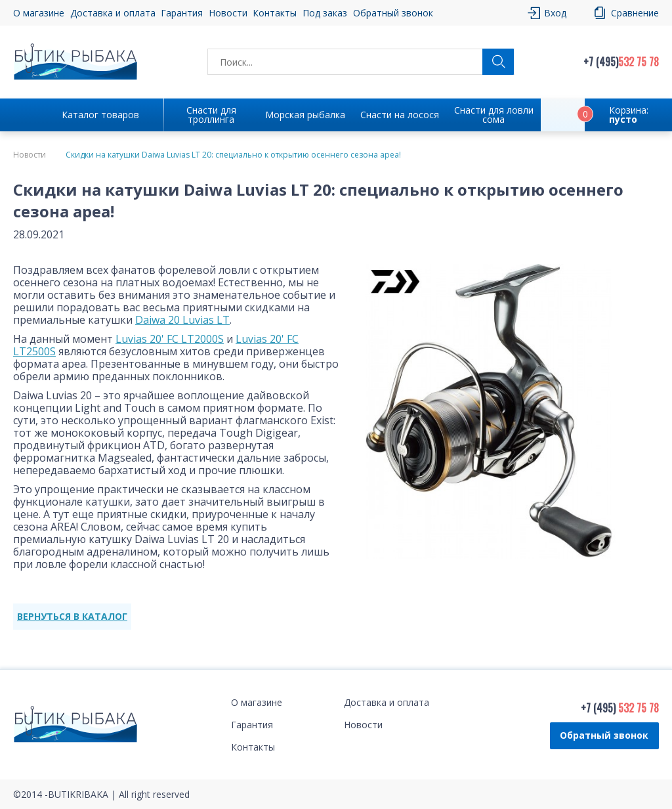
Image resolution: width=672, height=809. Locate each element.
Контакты (275, 13)
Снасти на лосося (400, 115)
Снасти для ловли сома (494, 115)
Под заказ (325, 13)
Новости (228, 13)
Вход (555, 13)
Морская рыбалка (305, 115)
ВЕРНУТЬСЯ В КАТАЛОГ (72, 616)
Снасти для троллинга (211, 115)
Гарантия (182, 13)
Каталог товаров (100, 115)
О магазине (39, 13)
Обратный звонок (393, 13)
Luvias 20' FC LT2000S (170, 339)
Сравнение (635, 13)
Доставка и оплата (113, 13)
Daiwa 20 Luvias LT (182, 320)
